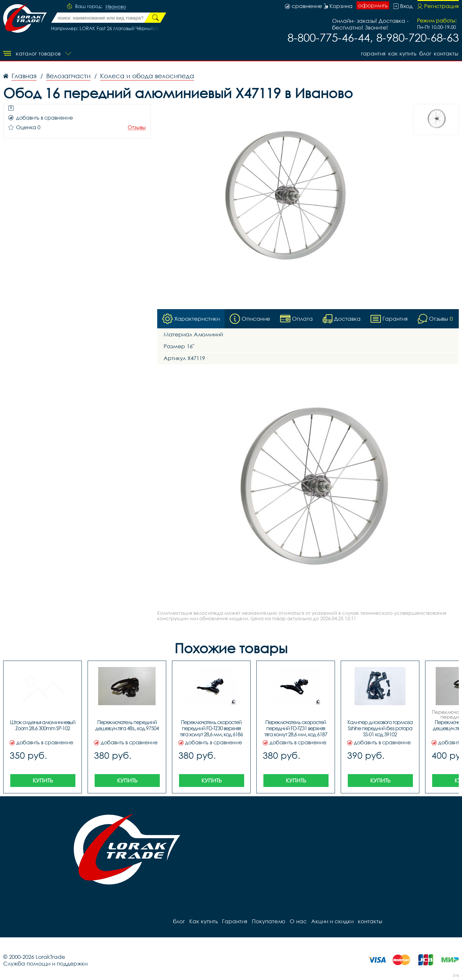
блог (425, 53)
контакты (447, 53)
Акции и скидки (329, 921)
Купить (43, 780)
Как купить (401, 53)
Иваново (116, 7)
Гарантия (370, 53)
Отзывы (137, 127)
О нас (295, 921)
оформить (373, 6)
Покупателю (266, 921)
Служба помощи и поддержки (45, 963)
